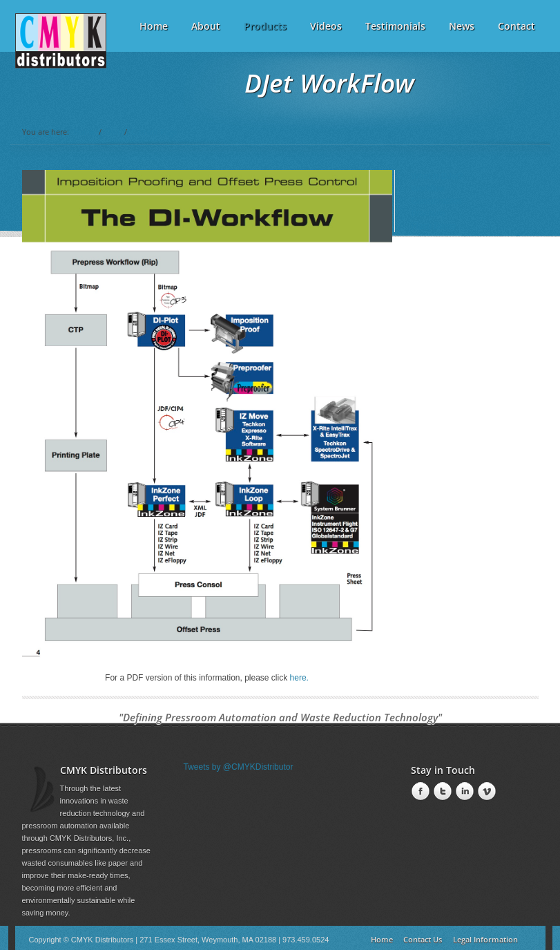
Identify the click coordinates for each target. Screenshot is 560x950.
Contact (516, 26)
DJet (113, 132)
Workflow (428, 189)
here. (299, 678)
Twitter (441, 792)
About (206, 26)
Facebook (419, 792)
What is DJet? (437, 176)
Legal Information (485, 939)
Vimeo (485, 792)
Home (84, 132)
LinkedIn (463, 792)
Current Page (154, 132)
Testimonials (395, 26)
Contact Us (423, 939)
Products (265, 21)
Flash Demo (434, 226)
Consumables (437, 201)
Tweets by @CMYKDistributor (239, 767)
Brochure (428, 213)
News (462, 26)
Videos (326, 26)
